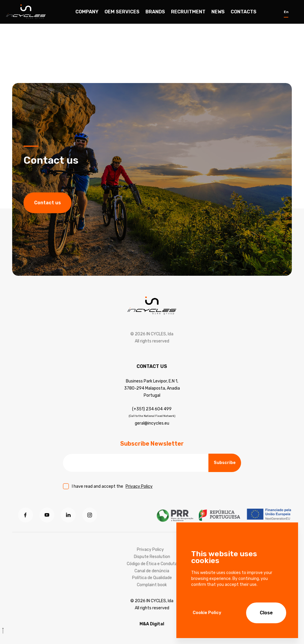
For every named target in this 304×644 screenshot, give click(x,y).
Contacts (244, 12)
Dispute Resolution (152, 557)
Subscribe (225, 463)
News (218, 12)
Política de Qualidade (152, 578)
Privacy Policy (139, 486)
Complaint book (152, 585)
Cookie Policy (207, 613)
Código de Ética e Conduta (152, 564)
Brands (155, 12)
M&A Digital (152, 624)
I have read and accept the (112, 486)
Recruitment (188, 12)
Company (87, 12)
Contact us (47, 203)
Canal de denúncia (152, 571)
